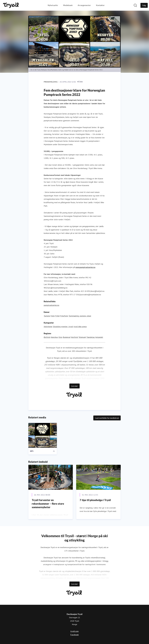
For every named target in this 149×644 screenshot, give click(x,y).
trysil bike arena (80, 327)
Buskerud (67, 337)
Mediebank (68, 5)
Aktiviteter (48, 327)
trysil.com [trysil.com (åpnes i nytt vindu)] (74, 631)
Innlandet (99, 337)
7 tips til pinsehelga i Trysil (95, 500)
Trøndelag (91, 337)
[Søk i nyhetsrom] (135, 5)
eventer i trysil (67, 327)
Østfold (47, 337)
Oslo (60, 337)
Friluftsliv (64, 316)
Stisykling (57, 327)
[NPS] (43, 435)
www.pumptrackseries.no (85, 267)
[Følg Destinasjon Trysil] (144, 5)
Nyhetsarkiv (53, 5)
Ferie (53, 316)
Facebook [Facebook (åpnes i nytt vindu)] (74, 635)
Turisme (47, 316)
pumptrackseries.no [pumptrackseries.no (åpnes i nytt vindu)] (51, 305)
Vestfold (74, 337)
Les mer (74, 386)
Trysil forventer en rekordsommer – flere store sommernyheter (48, 504)
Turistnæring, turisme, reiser (80, 316)
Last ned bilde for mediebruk (107, 418)
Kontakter (100, 5)
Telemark (82, 337)
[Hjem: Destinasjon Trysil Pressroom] (11, 5)
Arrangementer (84, 5)
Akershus (54, 337)
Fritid (57, 316)
